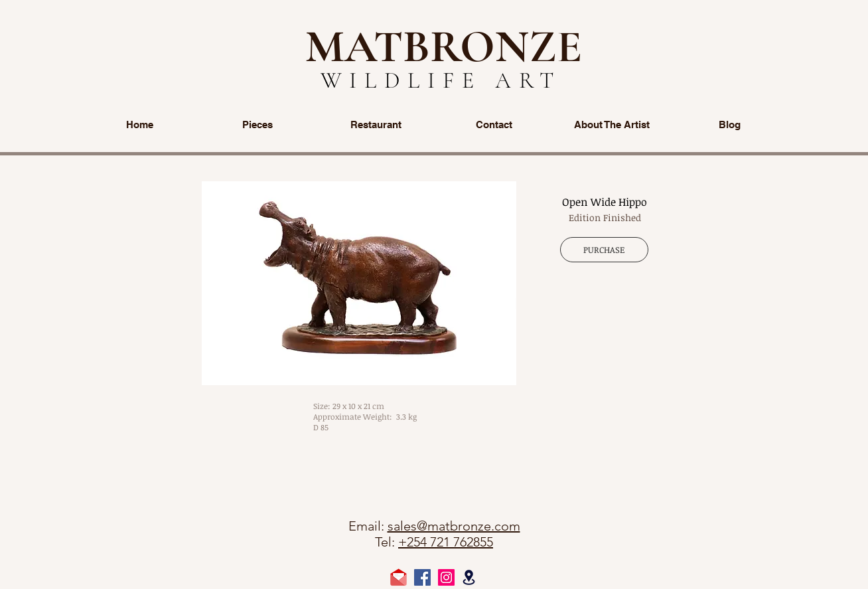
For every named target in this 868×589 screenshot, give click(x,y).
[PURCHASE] (604, 250)
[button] (359, 283)
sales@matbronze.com (454, 526)
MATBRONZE (444, 46)
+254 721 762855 (446, 542)
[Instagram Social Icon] (446, 577)
